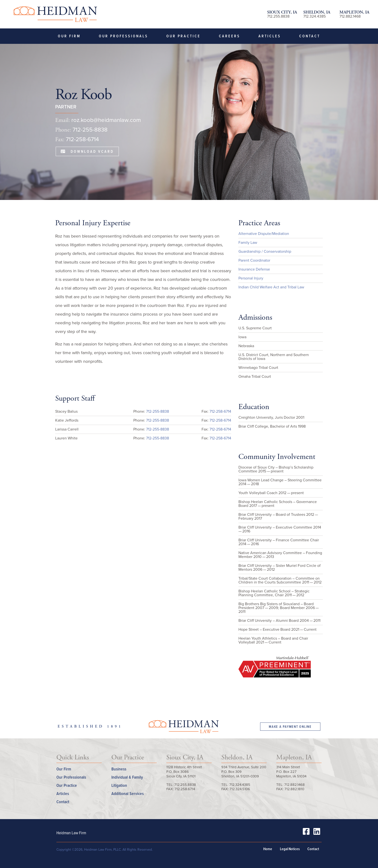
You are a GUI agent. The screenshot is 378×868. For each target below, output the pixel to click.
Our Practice (183, 36)
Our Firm (69, 36)
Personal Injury (251, 278)
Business (119, 769)
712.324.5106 (240, 789)
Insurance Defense (254, 269)
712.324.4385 (314, 16)
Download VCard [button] (87, 151)
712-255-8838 (90, 130)
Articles (270, 36)
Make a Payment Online (290, 727)
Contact (310, 36)
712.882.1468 (350, 16)
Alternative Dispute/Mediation (264, 234)
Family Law (248, 242)
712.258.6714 (185, 789)
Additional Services (128, 793)
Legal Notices (290, 849)
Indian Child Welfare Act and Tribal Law (271, 287)
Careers (229, 36)
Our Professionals (123, 36)
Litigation (119, 785)
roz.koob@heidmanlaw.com (106, 120)
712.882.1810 (294, 789)
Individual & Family (127, 777)
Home (268, 849)
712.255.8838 (278, 16)
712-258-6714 (82, 139)
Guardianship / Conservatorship (265, 251)
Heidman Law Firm (55, 14)
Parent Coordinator (254, 260)
